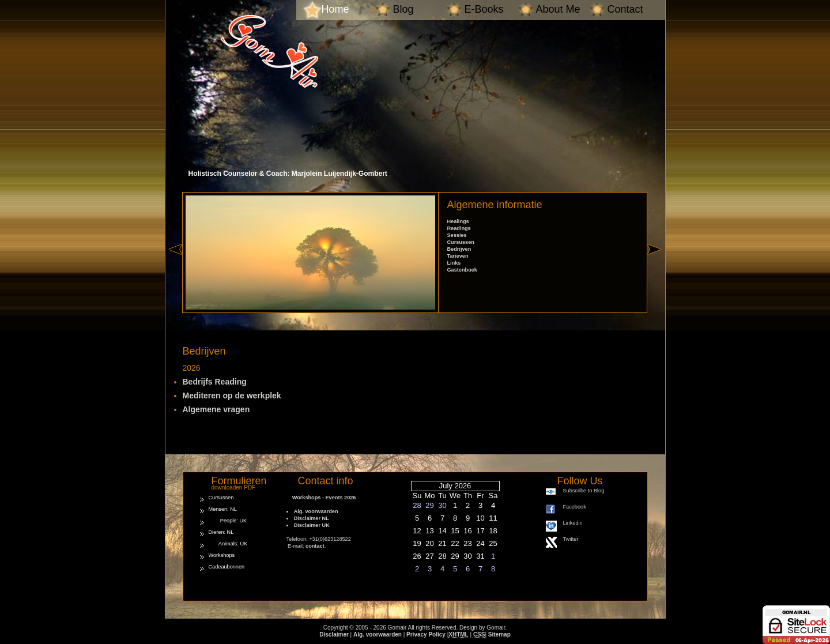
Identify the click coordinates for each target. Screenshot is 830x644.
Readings (459, 228)
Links (454, 263)
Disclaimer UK (312, 525)
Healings (458, 221)
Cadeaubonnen (227, 567)
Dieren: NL (221, 532)
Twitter (571, 539)
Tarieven (458, 256)
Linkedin (573, 523)
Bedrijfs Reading (215, 382)
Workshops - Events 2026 (321, 498)
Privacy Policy (426, 634)
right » (656, 270)
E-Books (484, 9)
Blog (403, 9)
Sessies (457, 235)
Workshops (222, 555)
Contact (625, 9)
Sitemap (499, 634)
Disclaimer (334, 634)
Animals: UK (228, 544)
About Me (558, 9)
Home (335, 9)
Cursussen (461, 242)
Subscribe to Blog (584, 491)
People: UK (228, 521)
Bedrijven (459, 249)
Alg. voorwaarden (316, 511)
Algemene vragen (216, 409)
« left (175, 270)
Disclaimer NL (312, 518)
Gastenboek (462, 270)
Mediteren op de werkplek (232, 396)
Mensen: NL (223, 509)
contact (315, 546)
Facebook (575, 507)
